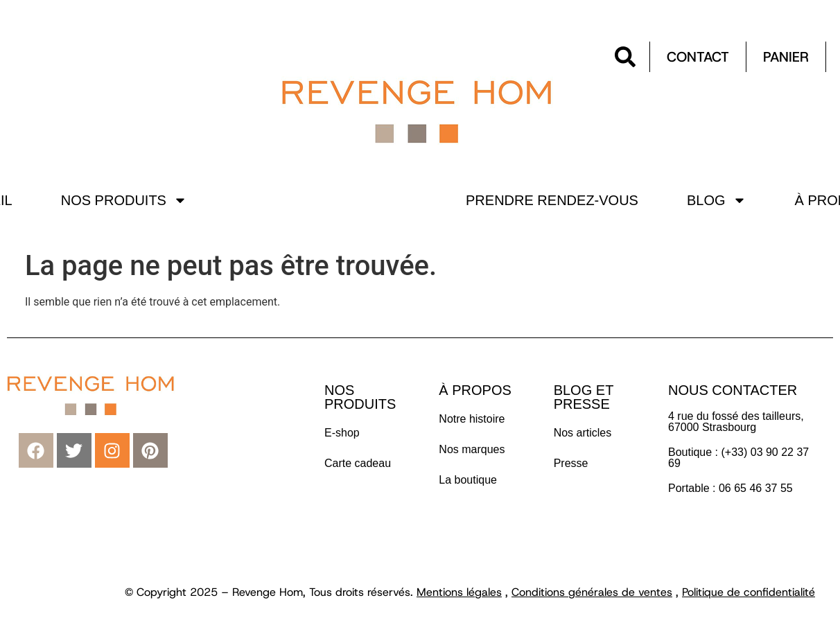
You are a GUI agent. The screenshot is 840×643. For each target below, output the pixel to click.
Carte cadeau (358, 463)
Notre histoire (472, 419)
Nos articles (583, 433)
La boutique (468, 480)
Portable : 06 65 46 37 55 (730, 488)
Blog (717, 200)
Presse (571, 463)
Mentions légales (459, 592)
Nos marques (472, 449)
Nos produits (124, 200)
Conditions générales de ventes (592, 592)
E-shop (342, 433)
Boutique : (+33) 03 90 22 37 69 (738, 458)
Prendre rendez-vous (552, 200)
